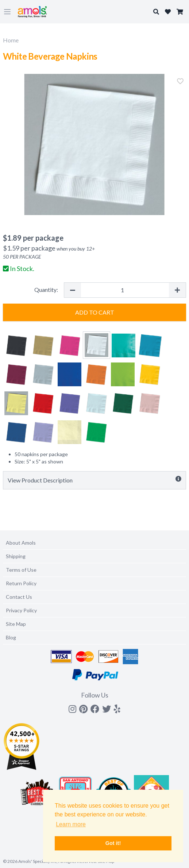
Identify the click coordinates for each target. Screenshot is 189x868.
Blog (11, 637)
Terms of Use (21, 570)
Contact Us (19, 597)
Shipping (16, 556)
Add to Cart (95, 312)
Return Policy (21, 583)
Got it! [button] (113, 843)
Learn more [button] (71, 824)
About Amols (21, 543)
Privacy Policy (21, 610)
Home (11, 40)
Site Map (16, 624)
